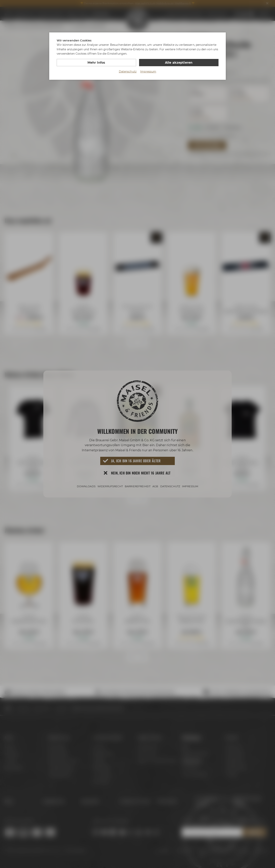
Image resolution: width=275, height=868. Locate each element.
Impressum (148, 72)
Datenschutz (128, 72)
